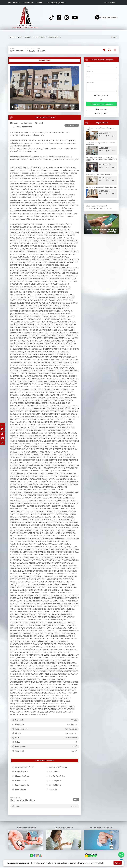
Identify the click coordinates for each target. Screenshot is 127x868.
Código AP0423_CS (54, 37)
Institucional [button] (27, 3)
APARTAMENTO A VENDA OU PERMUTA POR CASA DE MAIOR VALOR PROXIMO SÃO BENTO (101, 159)
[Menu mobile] (9, 3)
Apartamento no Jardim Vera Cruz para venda (100, 129)
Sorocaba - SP (29, 37)
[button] (15, 85)
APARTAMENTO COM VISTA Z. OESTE (99, 174)
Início (13, 37)
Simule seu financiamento (56, 3)
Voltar (114, 37)
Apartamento (41, 37)
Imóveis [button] (16, 3)
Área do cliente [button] (109, 3)
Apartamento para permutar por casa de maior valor (100, 144)
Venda (20, 37)
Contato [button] (39, 3)
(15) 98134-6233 (109, 18)
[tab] (17, 61)
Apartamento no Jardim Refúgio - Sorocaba (101, 187)
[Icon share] (51, 17)
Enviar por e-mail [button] (101, 95)
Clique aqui (90, 208)
